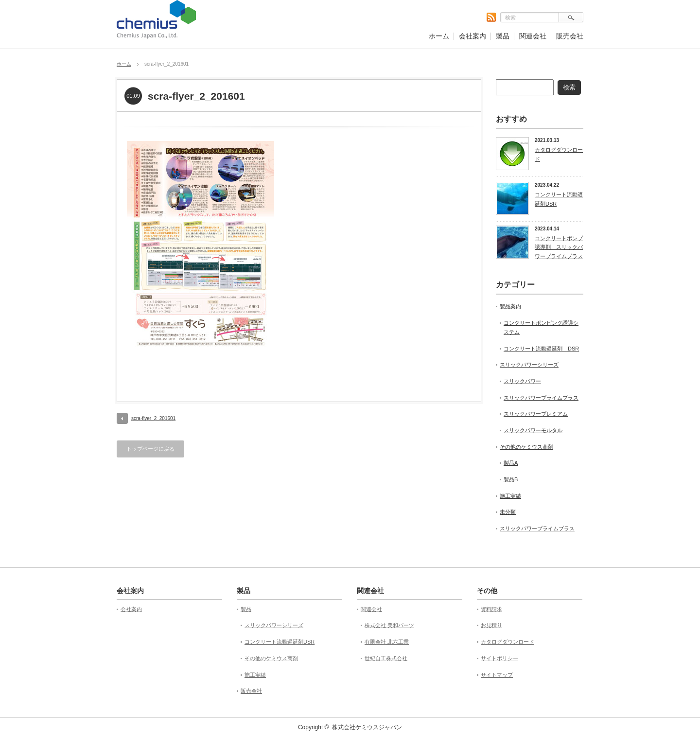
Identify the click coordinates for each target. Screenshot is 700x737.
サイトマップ (497, 675)
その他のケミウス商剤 (526, 447)
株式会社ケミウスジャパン (367, 727)
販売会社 (570, 36)
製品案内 (510, 306)
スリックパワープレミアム (536, 414)
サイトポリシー (499, 658)
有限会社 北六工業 (387, 642)
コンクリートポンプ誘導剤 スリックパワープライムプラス (559, 247)
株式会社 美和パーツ (389, 625)
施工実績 (510, 496)
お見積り (491, 625)
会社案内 (472, 36)
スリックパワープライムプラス (541, 398)
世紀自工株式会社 (386, 658)
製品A (511, 463)
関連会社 (533, 36)
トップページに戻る (150, 449)
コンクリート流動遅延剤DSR (559, 199)
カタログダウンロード (559, 154)
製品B (511, 479)
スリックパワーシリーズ (529, 365)
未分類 (508, 512)
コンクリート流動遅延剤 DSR (541, 349)
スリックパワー (522, 381)
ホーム (439, 36)
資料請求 (491, 609)
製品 (503, 36)
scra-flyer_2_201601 (153, 418)
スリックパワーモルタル (533, 430)
